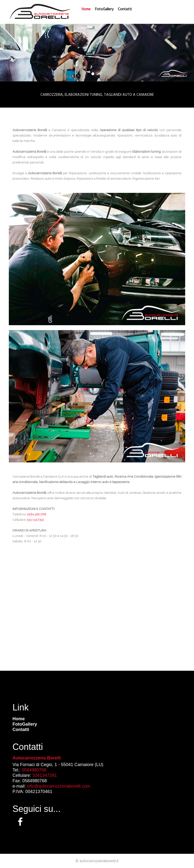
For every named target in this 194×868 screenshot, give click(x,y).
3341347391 (45, 775)
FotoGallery (104, 9)
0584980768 (34, 770)
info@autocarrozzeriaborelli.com (59, 786)
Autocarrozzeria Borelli (37, 758)
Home (19, 719)
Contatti (21, 730)
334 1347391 (35, 520)
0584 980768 (36, 514)
